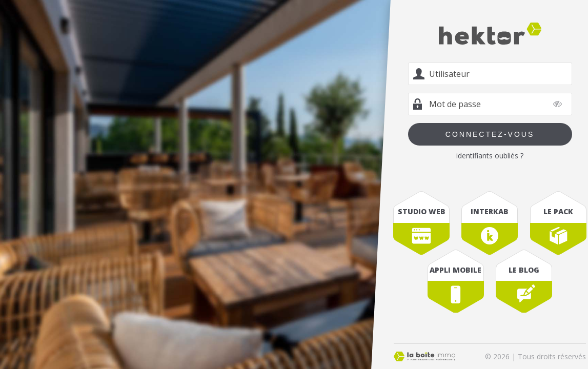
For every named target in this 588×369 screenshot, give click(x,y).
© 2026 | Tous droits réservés (535, 356)
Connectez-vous (490, 134)
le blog (524, 270)
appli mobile (456, 270)
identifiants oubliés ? (490, 156)
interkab (490, 211)
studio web (422, 211)
